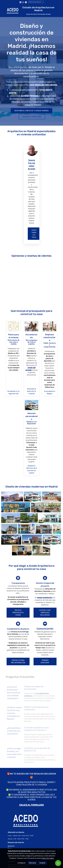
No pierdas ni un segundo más (14, 392)
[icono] (18, 578)
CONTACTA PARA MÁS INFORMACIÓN (18, 661)
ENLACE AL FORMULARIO (32, 805)
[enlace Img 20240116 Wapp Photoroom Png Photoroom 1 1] (32, 150)
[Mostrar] (12, 497)
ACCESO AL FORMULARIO (32, 117)
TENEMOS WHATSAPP (45, 661)
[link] (13, 11)
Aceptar (42, 863)
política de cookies (48, 858)
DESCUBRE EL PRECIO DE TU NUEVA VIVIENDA (31, 111)
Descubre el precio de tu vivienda (32, 391)
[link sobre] (32, 822)
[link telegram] (26, 2)
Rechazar (32, 863)
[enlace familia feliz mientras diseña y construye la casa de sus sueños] (32, 326)
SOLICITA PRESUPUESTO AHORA (18, 613)
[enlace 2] (14, 326)
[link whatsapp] (23, 2)
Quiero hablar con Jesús (34, 234)
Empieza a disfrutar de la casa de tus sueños (32, 469)
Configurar (22, 863)
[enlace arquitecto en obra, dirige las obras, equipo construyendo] (50, 326)
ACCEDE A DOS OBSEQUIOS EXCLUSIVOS (45, 613)
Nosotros (11, 846)
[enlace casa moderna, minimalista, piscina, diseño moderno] (32, 405)
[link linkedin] (20, 2)
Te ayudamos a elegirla (50, 392)
